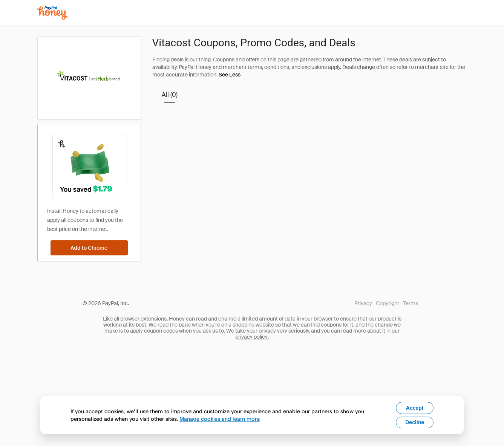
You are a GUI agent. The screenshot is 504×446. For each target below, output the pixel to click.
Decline (415, 422)
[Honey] (52, 13)
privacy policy (251, 337)
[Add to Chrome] (89, 248)
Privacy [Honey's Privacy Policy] (363, 303)
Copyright (388, 303)
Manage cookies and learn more (220, 419)
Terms (411, 303)
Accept (415, 408)
